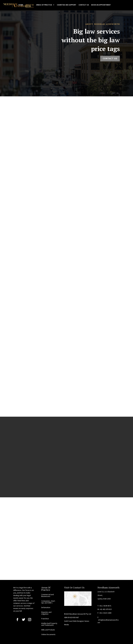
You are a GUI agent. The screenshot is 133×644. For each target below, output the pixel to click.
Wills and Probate (48, 630)
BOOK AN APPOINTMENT (101, 5)
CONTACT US (84, 5)
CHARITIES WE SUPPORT (67, 5)
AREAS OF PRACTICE (44, 5)
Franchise (45, 619)
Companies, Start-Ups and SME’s (48, 602)
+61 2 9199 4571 (105, 606)
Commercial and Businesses (48, 595)
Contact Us (110, 58)
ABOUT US (30, 5)
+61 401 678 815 (106, 609)
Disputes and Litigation (46, 613)
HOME (21, 5)
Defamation (46, 607)
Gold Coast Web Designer (74, 621)
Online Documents (48, 634)
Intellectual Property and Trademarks (49, 624)
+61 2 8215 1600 (105, 613)
